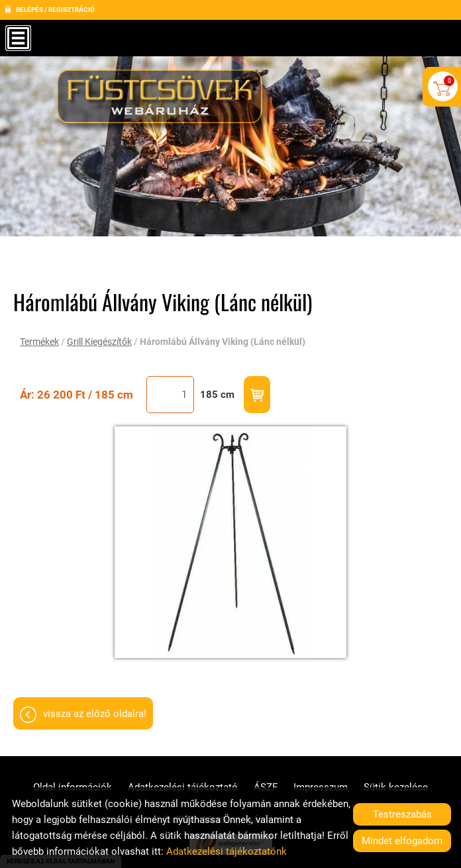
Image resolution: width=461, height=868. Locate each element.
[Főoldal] (163, 101)
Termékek (39, 342)
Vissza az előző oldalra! (95, 714)
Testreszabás (402, 814)
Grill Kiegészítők (99, 342)
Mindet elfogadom (402, 841)
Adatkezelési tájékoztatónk (227, 851)
